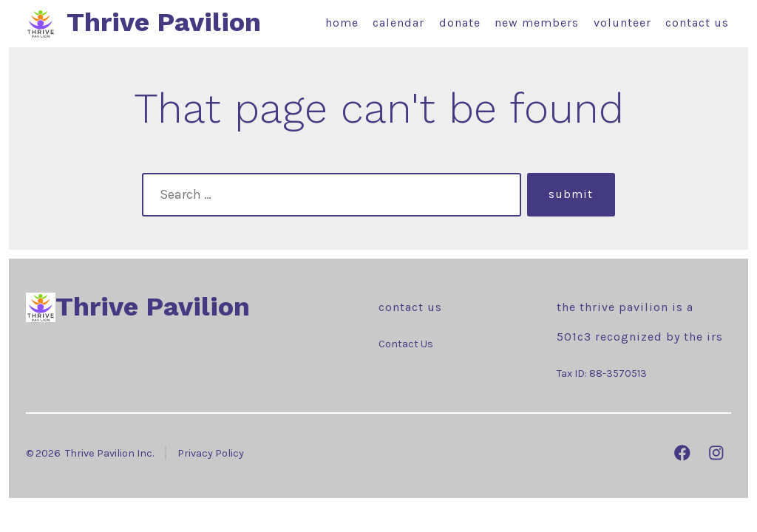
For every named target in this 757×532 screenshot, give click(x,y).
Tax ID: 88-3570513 (602, 374)
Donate (460, 23)
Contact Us (697, 23)
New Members (537, 23)
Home (342, 23)
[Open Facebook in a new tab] (682, 453)
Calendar (398, 23)
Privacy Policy (211, 453)
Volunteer (622, 23)
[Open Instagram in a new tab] (716, 453)
